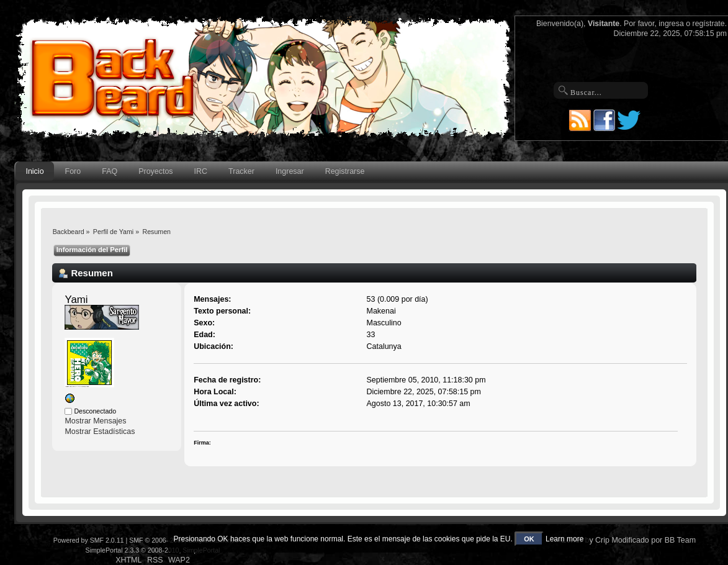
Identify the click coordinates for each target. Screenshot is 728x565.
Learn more (564, 539)
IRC (201, 171)
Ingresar (290, 171)
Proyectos (155, 171)
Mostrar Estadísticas (100, 432)
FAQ (110, 171)
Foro (73, 171)
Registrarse (345, 171)
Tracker (241, 171)
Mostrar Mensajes (95, 421)
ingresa (671, 24)
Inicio (34, 171)
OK (529, 539)
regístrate (709, 24)
